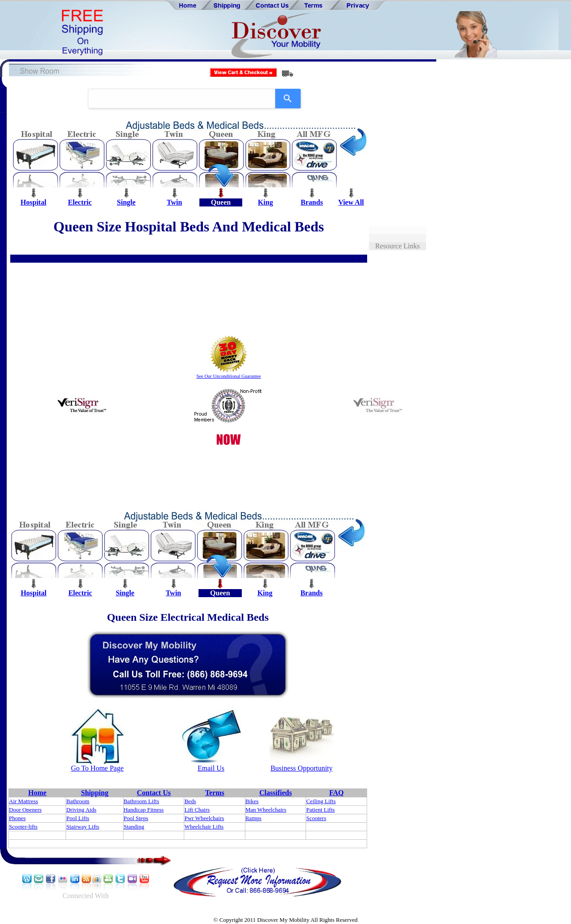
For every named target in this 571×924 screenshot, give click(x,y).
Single (126, 202)
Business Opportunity (301, 768)
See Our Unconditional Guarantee (229, 376)
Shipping (95, 793)
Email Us (211, 768)
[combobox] (182, 99)
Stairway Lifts (83, 827)
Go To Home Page (97, 768)
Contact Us (154, 793)
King (265, 202)
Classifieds (275, 793)
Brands (312, 202)
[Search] (288, 99)
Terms (215, 793)
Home (37, 793)
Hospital (33, 202)
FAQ (337, 793)
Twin (174, 202)
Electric (80, 202)
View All (351, 202)
